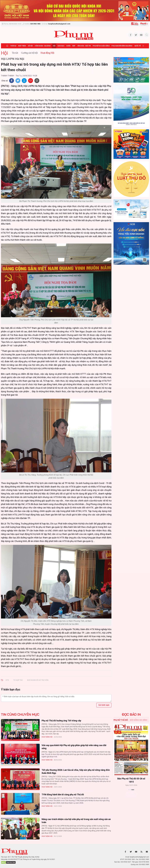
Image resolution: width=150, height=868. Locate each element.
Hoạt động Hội (47, 737)
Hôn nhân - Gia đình (43, 46)
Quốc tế (138, 46)
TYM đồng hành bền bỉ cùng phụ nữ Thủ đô (63, 795)
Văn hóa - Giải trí (84, 46)
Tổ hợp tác (18, 680)
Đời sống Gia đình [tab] (139, 720)
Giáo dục (61, 46)
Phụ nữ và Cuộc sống (101, 46)
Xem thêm (131, 794)
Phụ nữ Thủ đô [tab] (121, 720)
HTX (7, 680)
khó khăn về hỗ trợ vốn (38, 680)
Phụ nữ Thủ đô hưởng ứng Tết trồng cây (61, 721)
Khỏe (68, 46)
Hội (54, 46)
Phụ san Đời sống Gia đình (122, 46)
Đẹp (74, 46)
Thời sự (13, 46)
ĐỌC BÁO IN (131, 714)
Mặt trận (22, 46)
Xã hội (30, 46)
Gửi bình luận (104, 705)
